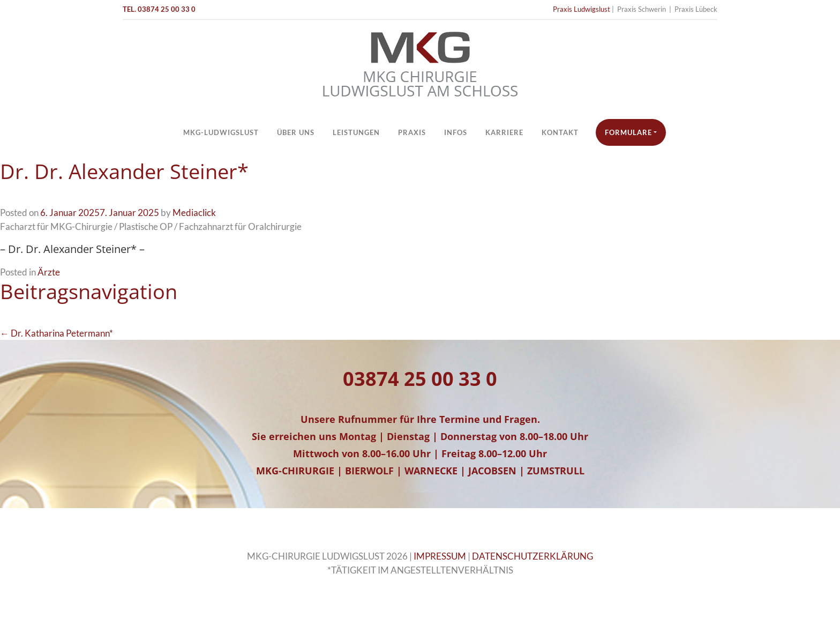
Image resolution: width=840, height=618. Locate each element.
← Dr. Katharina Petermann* (57, 333)
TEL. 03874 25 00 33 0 (159, 9)
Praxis (412, 132)
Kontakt (560, 132)
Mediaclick (194, 213)
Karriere (504, 132)
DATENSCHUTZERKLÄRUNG (532, 556)
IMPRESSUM (440, 556)
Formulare (628, 132)
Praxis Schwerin (642, 9)
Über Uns (296, 132)
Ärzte (49, 272)
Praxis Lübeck (696, 9)
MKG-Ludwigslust (221, 132)
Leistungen (356, 132)
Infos (456, 132)
